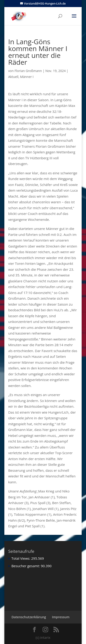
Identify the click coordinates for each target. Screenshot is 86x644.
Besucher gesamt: (26, 566)
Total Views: (21, 558)
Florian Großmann (28, 71)
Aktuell (13, 77)
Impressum (61, 617)
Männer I (27, 77)
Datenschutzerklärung (29, 617)
